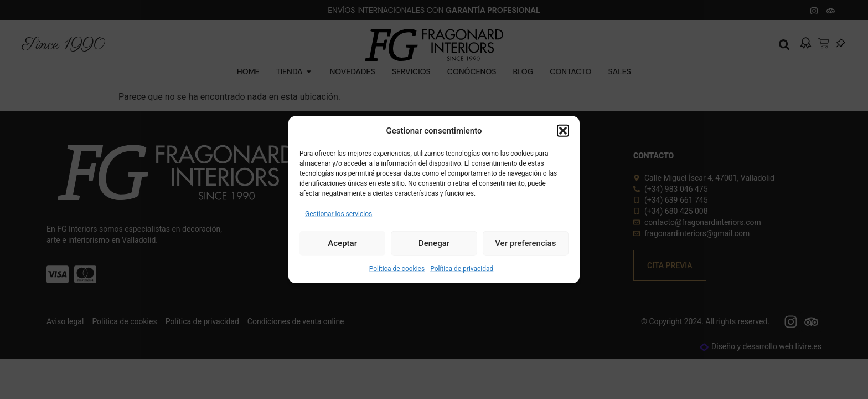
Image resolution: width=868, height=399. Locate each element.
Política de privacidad (462, 268)
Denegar (434, 243)
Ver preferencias (525, 243)
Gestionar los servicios (339, 213)
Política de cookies (397, 268)
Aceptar (342, 243)
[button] (563, 131)
